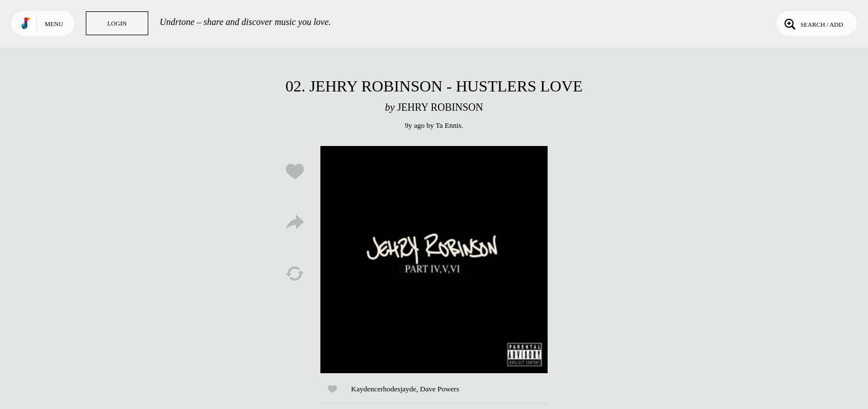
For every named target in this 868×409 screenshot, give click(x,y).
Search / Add (813, 23)
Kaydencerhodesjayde (384, 389)
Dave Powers (439, 389)
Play (434, 260)
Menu (54, 24)
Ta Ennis (449, 125)
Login (117, 23)
